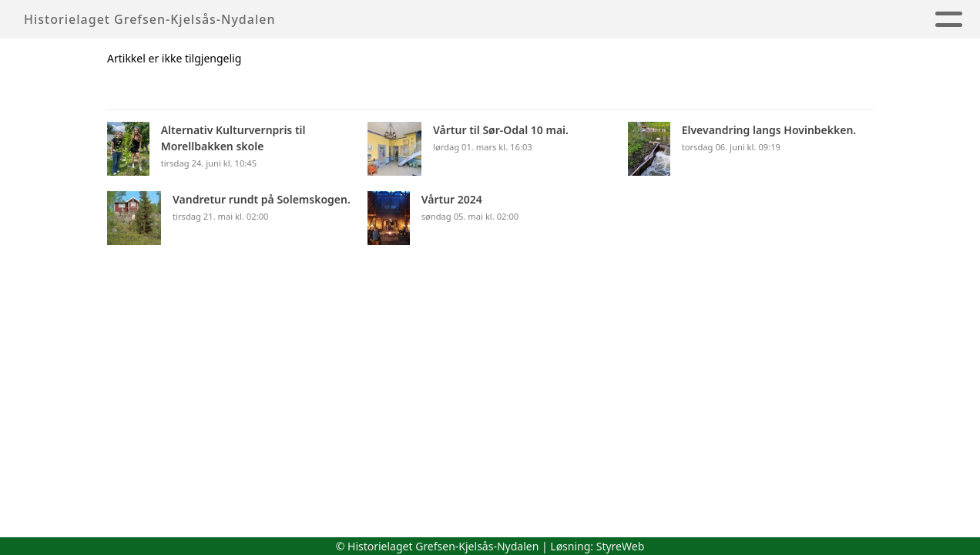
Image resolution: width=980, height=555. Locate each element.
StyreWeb (621, 546)
